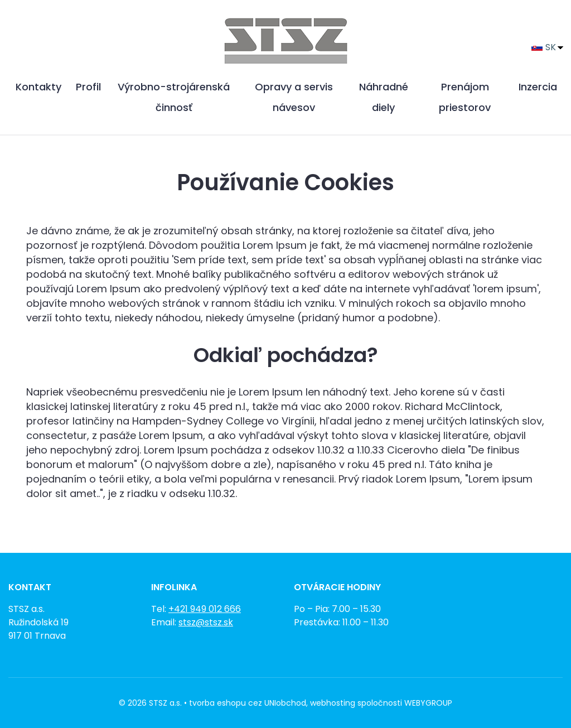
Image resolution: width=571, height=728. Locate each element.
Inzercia (538, 87)
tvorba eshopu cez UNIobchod (248, 703)
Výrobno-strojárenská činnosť (174, 97)
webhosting (333, 703)
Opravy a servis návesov (294, 97)
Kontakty (38, 87)
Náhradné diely (384, 97)
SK (544, 47)
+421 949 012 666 (205, 609)
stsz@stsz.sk (206, 622)
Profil (88, 87)
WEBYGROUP (428, 703)
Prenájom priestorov (465, 97)
